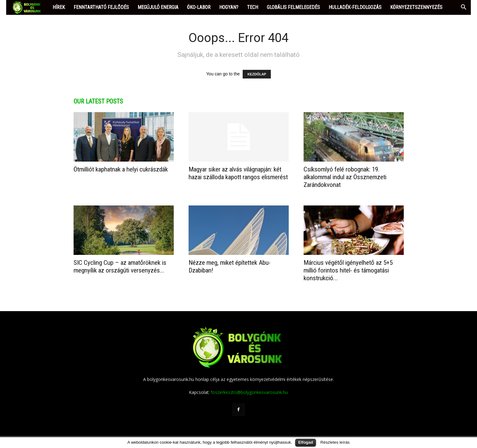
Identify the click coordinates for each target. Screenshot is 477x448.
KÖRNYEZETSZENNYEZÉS (416, 7)
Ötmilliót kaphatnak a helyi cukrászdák (121, 169)
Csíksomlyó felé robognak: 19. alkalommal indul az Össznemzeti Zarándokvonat (345, 177)
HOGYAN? (229, 7)
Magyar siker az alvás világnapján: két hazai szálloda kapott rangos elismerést (238, 173)
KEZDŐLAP (257, 74)
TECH (253, 7)
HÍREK (59, 7)
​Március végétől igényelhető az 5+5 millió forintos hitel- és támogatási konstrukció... (348, 270)
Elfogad (306, 442)
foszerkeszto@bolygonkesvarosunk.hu (249, 392)
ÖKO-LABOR (199, 7)
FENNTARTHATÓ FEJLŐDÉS (101, 7)
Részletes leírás (335, 442)
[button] (463, 8)
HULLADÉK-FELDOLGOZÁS (355, 7)
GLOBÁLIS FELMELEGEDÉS (293, 7)
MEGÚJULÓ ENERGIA (158, 7)
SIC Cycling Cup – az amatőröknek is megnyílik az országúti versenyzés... (120, 266)
